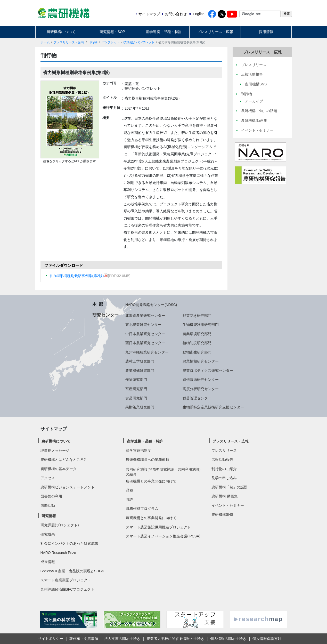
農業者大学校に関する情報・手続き (175, 639)
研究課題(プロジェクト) (60, 525)
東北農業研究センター (143, 325)
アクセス (48, 478)
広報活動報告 (222, 460)
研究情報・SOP (112, 32)
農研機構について (61, 32)
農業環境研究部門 (197, 334)
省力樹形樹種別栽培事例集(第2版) (79, 276)
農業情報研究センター (201, 361)
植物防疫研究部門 (197, 343)
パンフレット (111, 42)
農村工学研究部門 (140, 361)
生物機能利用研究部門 (201, 325)
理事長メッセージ (55, 450)
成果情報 (48, 562)
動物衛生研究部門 (197, 352)
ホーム (45, 42)
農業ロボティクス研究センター (208, 371)
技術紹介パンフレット (139, 42)
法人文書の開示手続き (122, 639)
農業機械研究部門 (140, 371)
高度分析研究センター (201, 389)
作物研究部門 (136, 380)
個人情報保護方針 (267, 639)
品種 (129, 490)
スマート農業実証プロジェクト (66, 580)
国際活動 (48, 505)
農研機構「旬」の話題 (230, 487)
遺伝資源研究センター (201, 380)
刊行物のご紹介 (224, 469)
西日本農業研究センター (145, 343)
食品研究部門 (136, 398)
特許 (129, 500)
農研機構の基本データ (59, 469)
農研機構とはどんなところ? (63, 460)
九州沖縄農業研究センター (147, 352)
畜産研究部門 (136, 389)
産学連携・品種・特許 (164, 32)
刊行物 (93, 42)
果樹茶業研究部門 (140, 407)
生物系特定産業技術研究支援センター (213, 407)
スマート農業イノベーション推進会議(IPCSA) (163, 536)
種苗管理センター (197, 398)
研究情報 (49, 516)
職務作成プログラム (142, 509)
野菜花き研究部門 (197, 316)
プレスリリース (224, 450)
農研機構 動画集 (225, 496)
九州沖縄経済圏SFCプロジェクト (68, 589)
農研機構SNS (222, 514)
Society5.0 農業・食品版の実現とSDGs (72, 571)
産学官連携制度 (138, 450)
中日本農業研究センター (145, 334)
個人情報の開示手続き (228, 639)
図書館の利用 (51, 496)
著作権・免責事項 (84, 639)
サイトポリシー (51, 639)
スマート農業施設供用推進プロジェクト (158, 527)
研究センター (105, 315)
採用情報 (266, 32)
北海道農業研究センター (145, 316)
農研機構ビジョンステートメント (68, 487)
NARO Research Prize (58, 553)
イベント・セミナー (228, 505)
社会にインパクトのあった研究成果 (69, 543)
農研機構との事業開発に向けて (151, 481)
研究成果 (48, 534)
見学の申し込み (224, 478)
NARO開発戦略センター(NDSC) (151, 305)
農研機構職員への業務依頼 (148, 460)
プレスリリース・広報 (215, 32)
